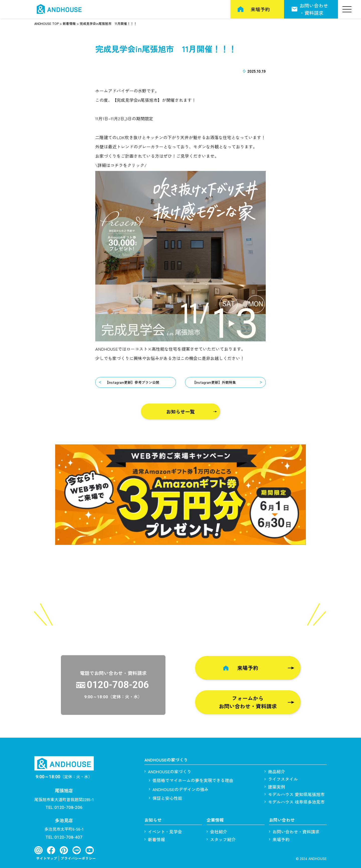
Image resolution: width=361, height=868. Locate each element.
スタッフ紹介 (223, 839)
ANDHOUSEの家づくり (170, 771)
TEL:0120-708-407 (64, 837)
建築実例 (277, 787)
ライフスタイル (283, 779)
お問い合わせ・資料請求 (314, 9)
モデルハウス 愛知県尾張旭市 (296, 794)
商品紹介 (277, 771)
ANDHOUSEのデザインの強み (180, 789)
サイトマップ (47, 858)
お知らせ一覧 (180, 411)
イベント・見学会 (165, 832)
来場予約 (260, 9)
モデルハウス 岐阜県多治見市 (296, 802)
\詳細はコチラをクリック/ (121, 165)
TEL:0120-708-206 (64, 807)
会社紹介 (219, 832)
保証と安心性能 (167, 798)
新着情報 (156, 839)
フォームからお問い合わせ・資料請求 (248, 702)
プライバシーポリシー (78, 858)
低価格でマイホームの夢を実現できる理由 (193, 780)
